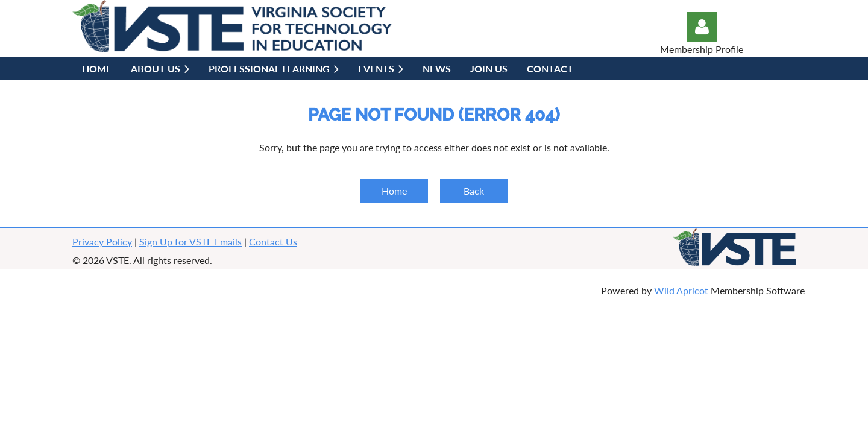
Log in (702, 27)
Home (394, 191)
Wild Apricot (681, 290)
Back (474, 191)
